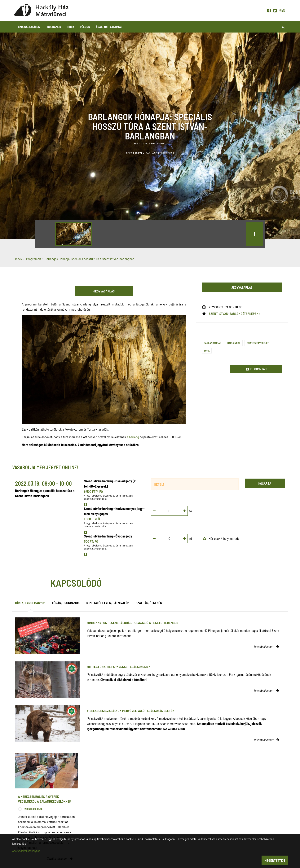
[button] (86, 505)
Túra (207, 351)
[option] (73, 234)
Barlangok (234, 343)
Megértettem (275, 860)
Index (19, 259)
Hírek (71, 27)
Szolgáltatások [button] (29, 27)
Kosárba (265, 483)
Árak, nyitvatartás (109, 27)
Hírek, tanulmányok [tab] (30, 603)
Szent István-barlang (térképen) (234, 313)
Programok (53, 27)
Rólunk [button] (85, 27)
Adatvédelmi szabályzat (26, 851)
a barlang (133, 437)
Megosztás (256, 369)
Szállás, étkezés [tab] (149, 603)
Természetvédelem (258, 343)
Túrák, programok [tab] (66, 603)
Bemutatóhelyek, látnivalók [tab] (108, 603)
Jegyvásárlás (104, 291)
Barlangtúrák (212, 343)
